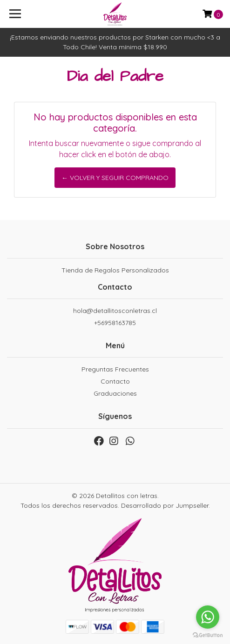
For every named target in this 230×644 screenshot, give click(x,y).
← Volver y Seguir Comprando (115, 178)
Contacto (115, 381)
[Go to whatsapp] (208, 617)
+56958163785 (115, 323)
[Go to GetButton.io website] (208, 635)
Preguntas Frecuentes (115, 369)
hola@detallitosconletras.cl (115, 311)
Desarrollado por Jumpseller (165, 505)
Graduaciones (115, 393)
